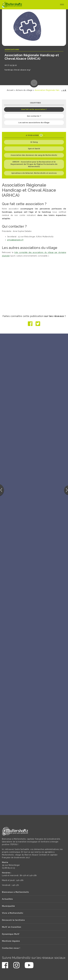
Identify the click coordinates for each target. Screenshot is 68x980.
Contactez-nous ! (11, 948)
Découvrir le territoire (13, 920)
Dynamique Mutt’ (11, 934)
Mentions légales (11, 941)
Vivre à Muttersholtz (13, 913)
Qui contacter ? (34, 116)
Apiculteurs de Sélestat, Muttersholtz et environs (34, 173)
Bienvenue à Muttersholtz (15, 892)
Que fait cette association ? (34, 109)
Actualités (7, 899)
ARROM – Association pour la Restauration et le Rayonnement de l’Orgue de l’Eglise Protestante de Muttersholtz (34, 164)
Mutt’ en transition (12, 927)
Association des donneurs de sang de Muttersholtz (34, 155)
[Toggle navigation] (62, 5)
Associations (12, 49)
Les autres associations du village (34, 123)
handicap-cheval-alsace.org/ (18, 70)
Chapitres (35, 103)
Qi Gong (34, 142)
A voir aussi (35, 135)
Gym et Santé (34, 149)
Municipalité (8, 906)
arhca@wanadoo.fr (15, 240)
